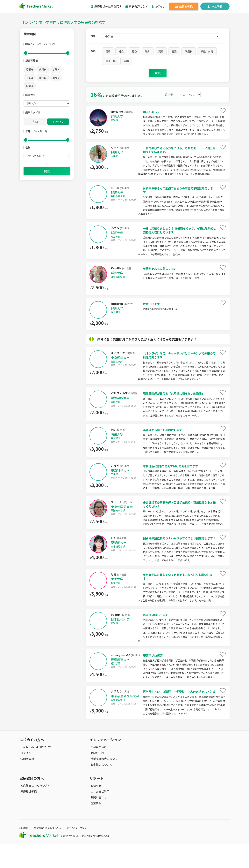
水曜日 (56, 69)
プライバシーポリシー (83, 852)
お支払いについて (100, 788)
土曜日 (56, 77)
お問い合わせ (98, 821)
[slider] (26, 53)
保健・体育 (207, 51)
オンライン (58, 122)
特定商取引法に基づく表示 (50, 852)
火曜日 (43, 69)
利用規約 (24, 852)
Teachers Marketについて (35, 771)
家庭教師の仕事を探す (106, 6)
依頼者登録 (184, 6)
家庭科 (189, 51)
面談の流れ (96, 777)
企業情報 (95, 827)
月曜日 (30, 69)
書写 (126, 61)
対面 (35, 122)
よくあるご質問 (99, 815)
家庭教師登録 (28, 815)
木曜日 (30, 77)
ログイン (159, 6)
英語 (161, 51)
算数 (134, 51)
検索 (47, 171)
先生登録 (215, 6)
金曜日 (43, 77)
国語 (108, 51)
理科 (148, 51)
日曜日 (30, 86)
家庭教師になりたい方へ (34, 809)
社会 (121, 51)
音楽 (174, 51)
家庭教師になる (137, 6)
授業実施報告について (103, 782)
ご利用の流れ (98, 771)
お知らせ (95, 809)
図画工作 (110, 61)
